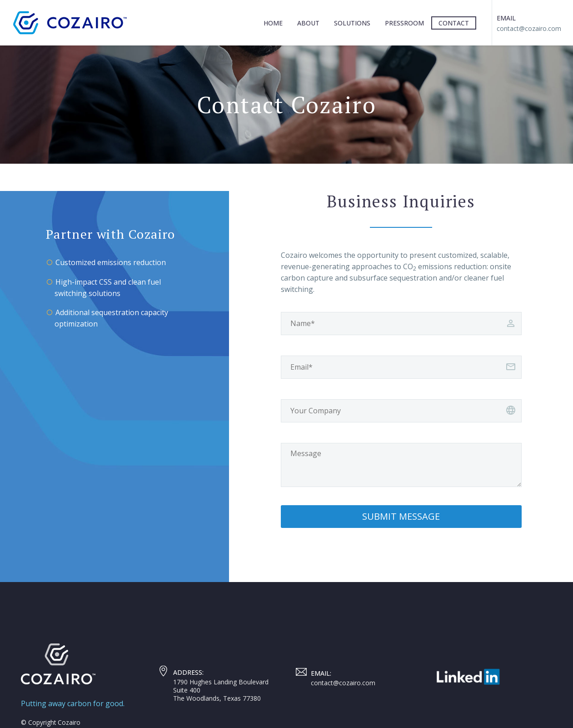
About (308, 23)
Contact (454, 23)
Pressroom (404, 23)
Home (273, 23)
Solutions (352, 23)
